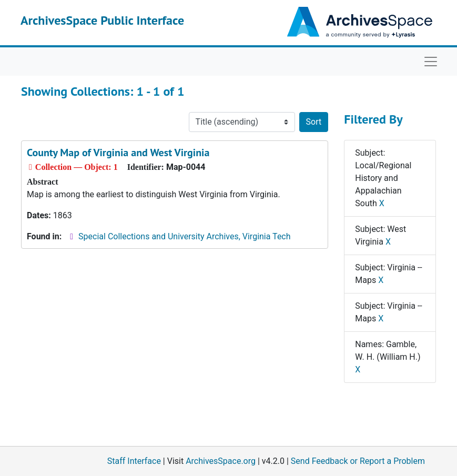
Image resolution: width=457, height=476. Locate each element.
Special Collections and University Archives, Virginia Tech (184, 236)
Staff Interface (134, 461)
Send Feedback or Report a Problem (358, 461)
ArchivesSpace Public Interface (102, 20)
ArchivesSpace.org (221, 461)
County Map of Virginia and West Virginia (118, 153)
